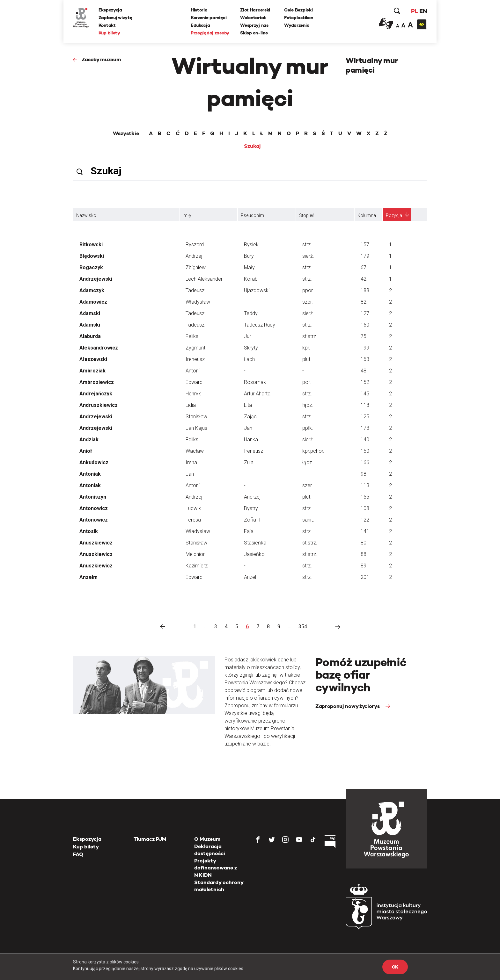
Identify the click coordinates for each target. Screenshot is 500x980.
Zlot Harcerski (255, 10)
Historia (199, 10)
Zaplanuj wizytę (115, 18)
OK (395, 967)
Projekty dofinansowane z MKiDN (216, 868)
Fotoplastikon (298, 18)
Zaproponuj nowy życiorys (348, 706)
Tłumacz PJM (150, 839)
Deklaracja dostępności (210, 850)
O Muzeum (207, 839)
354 (303, 627)
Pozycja (394, 215)
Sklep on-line (254, 33)
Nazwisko (86, 215)
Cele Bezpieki (298, 10)
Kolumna (367, 215)
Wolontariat (253, 18)
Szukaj (252, 146)
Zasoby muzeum (101, 59)
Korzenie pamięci (209, 18)
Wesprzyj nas (254, 25)
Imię (187, 215)
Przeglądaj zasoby (210, 33)
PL (414, 11)
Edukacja (200, 25)
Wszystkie (126, 133)
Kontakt (107, 25)
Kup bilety (109, 33)
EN (423, 11)
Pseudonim (252, 215)
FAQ (78, 854)
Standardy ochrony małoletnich (219, 886)
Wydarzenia (297, 25)
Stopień (307, 215)
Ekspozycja (110, 10)
